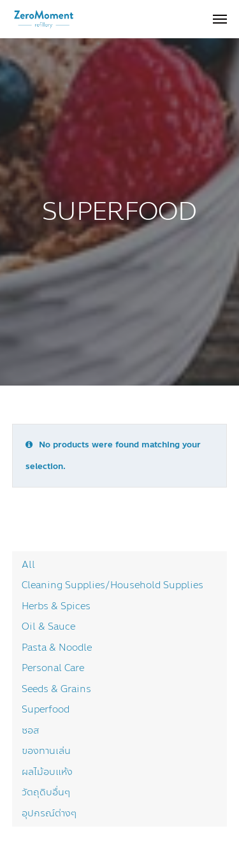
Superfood (46, 709)
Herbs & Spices (56, 606)
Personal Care (53, 668)
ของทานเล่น (46, 751)
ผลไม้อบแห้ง (47, 772)
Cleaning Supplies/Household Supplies (112, 585)
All (28, 565)
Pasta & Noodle (57, 647)
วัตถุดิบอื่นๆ (46, 792)
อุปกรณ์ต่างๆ (49, 813)
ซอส (30, 730)
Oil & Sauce (48, 626)
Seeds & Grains (56, 689)
